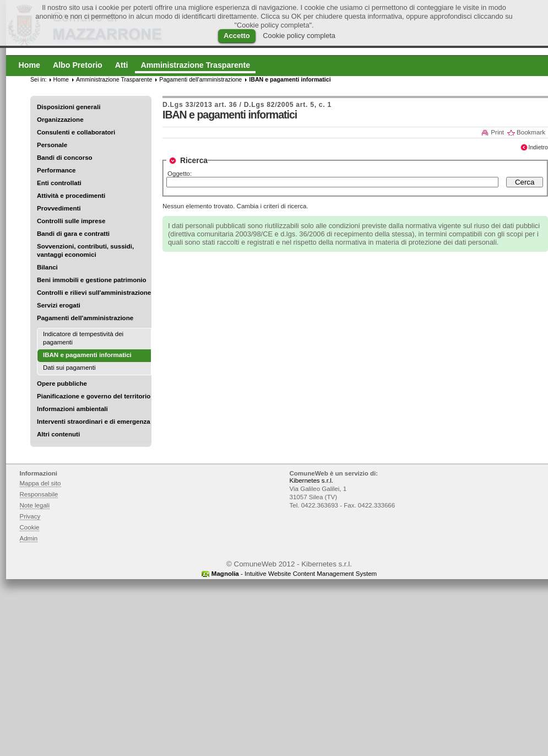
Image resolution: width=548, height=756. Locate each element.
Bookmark (531, 132)
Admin (29, 538)
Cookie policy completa (299, 36)
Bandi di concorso (65, 158)
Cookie (30, 527)
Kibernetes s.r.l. (311, 480)
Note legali (35, 505)
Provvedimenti (59, 208)
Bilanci (47, 267)
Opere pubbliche (62, 384)
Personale (52, 145)
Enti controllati (59, 183)
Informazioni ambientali (72, 409)
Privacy (30, 516)
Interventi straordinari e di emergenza (94, 422)
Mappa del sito (40, 483)
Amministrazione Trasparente (114, 79)
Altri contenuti (58, 434)
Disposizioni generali (69, 107)
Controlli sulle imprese (71, 221)
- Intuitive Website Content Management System (294, 574)
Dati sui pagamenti (69, 368)
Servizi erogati (59, 305)
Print (497, 132)
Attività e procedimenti (71, 196)
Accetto (237, 36)
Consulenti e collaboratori (76, 132)
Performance (56, 170)
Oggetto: (180, 174)
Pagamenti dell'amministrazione (85, 318)
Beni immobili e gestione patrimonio (92, 280)
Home (61, 79)
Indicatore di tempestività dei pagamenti (83, 338)
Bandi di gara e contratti (73, 234)
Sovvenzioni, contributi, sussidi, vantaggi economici (85, 250)
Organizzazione (60, 120)
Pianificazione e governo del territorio (94, 396)
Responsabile (39, 494)
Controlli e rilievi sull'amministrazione (94, 293)
